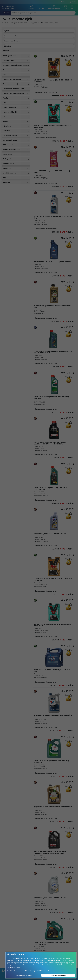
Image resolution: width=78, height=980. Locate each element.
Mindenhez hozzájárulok (58, 975)
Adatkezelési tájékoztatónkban (34, 971)
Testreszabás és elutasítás (24, 975)
